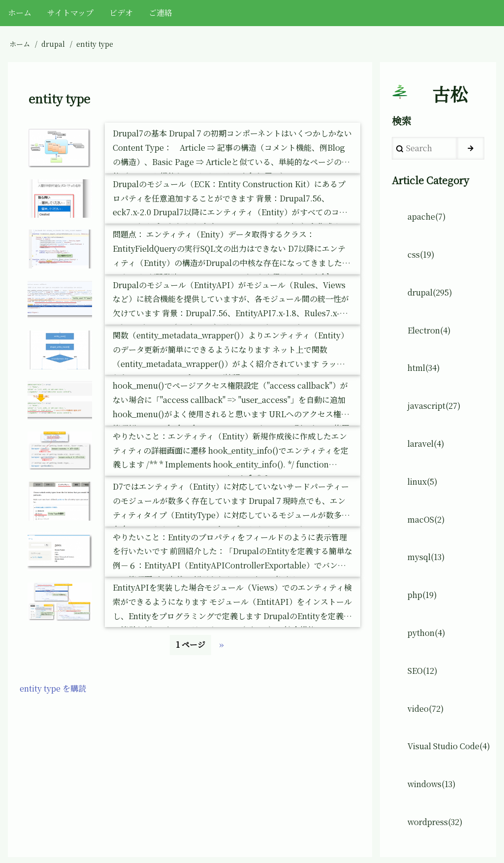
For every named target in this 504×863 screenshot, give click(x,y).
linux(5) (423, 481)
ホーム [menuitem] (20, 13)
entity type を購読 (53, 688)
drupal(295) (430, 292)
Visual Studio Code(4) (449, 746)
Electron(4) (429, 330)
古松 (450, 94)
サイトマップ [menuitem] (70, 13)
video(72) (426, 709)
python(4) (426, 633)
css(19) (421, 254)
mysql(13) (426, 557)
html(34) (424, 368)
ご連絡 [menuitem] (160, 13)
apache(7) (427, 216)
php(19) (422, 595)
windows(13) (432, 784)
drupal (53, 44)
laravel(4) (426, 444)
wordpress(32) (435, 822)
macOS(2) (426, 519)
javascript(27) (434, 406)
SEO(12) (423, 671)
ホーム (20, 44)
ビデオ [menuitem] (121, 13)
